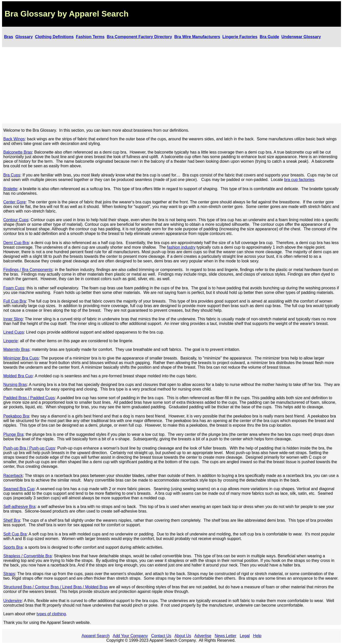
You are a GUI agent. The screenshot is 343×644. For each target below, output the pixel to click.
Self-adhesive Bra (19, 507)
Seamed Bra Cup (19, 489)
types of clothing (51, 614)
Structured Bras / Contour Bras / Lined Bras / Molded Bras (56, 587)
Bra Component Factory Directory (139, 37)
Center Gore (14, 202)
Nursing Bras (15, 385)
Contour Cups (16, 220)
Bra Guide (269, 37)
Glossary (24, 37)
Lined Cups (14, 332)
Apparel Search (96, 636)
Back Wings (14, 139)
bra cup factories (299, 180)
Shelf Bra (12, 520)
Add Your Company (130, 636)
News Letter (225, 636)
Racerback (13, 476)
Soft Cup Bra (15, 534)
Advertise (203, 636)
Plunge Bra (13, 434)
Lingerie (11, 341)
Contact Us (161, 636)
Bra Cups (12, 175)
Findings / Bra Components (28, 270)
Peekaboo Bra (16, 416)
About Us (183, 636)
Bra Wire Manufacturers (197, 37)
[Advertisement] (171, 85)
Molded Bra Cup (18, 376)
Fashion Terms (90, 37)
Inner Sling (13, 319)
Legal (245, 636)
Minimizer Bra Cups (21, 358)
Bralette (10, 189)
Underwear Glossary (301, 37)
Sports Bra (13, 547)
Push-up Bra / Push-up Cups (29, 448)
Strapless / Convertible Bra (27, 556)
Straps (9, 574)
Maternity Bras (16, 349)
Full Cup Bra (15, 301)
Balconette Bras (18, 152)
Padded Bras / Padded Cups (29, 398)
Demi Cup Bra (16, 243)
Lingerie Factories (240, 37)
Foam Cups (14, 288)
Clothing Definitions (54, 37)
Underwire (13, 601)
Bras (9, 37)
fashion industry (181, 247)
